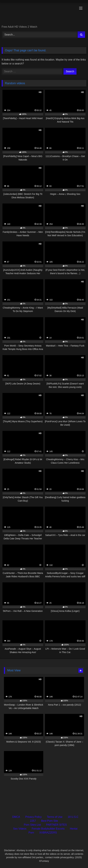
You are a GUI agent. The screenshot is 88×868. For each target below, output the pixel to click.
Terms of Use (55, 817)
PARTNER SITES (56, 825)
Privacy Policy (34, 817)
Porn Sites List (32, 825)
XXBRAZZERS (48, 833)
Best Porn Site (50, 821)
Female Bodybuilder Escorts (48, 829)
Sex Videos (20, 829)
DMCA (16, 817)
